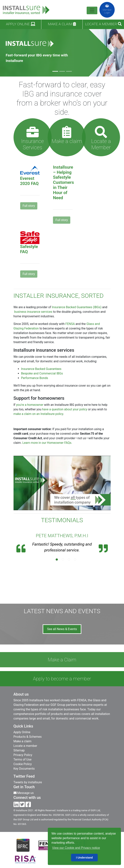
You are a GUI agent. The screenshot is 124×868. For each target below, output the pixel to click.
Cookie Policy (23, 764)
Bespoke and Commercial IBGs (42, 373)
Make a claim (62, 24)
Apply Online (20, 24)
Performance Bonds (35, 378)
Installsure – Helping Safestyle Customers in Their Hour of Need (63, 182)
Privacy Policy (23, 755)
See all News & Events (62, 629)
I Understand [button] (84, 858)
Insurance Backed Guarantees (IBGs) (77, 307)
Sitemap (19, 750)
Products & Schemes (28, 737)
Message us (24, 793)
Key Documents (24, 769)
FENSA (70, 324)
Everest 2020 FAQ (29, 181)
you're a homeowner (30, 405)
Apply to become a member (62, 679)
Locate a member (25, 746)
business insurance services (33, 312)
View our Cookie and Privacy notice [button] (76, 848)
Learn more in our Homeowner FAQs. (47, 443)
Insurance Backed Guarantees (41, 369)
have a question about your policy (65, 409)
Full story (29, 206)
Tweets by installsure (28, 782)
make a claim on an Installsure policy (38, 414)
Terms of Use (23, 759)
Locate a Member (103, 24)
